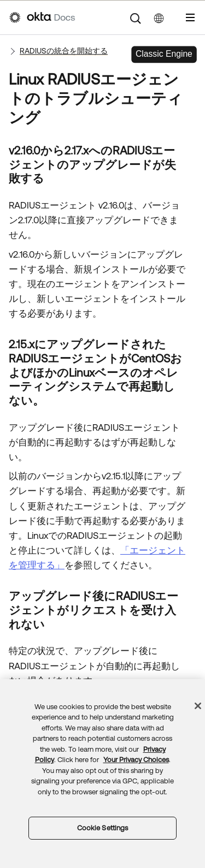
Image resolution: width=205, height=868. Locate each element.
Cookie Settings (103, 828)
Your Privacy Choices (136, 760)
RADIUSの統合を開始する (64, 51)
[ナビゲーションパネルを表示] (190, 17)
